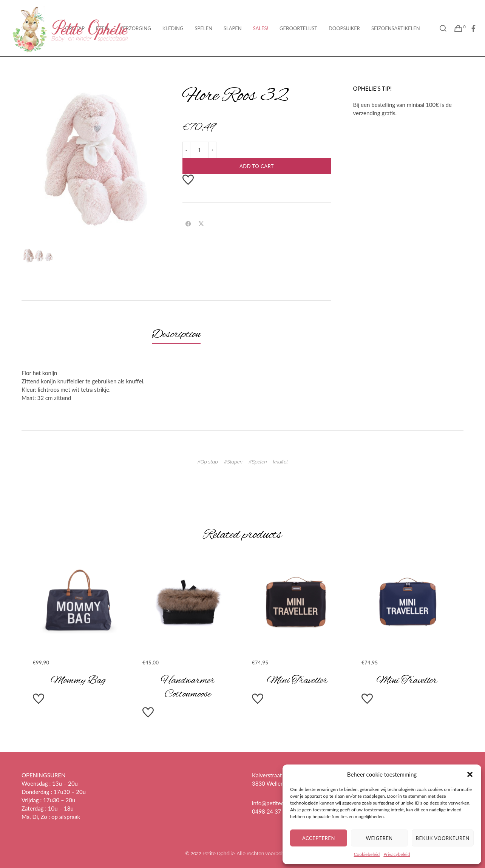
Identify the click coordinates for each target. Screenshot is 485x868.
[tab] (176, 335)
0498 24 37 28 (271, 811)
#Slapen (233, 462)
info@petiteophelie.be (279, 803)
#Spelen (258, 462)
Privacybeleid (397, 854)
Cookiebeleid (367, 854)
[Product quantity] (199, 150)
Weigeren (379, 838)
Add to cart (257, 166)
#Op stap (207, 462)
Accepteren (319, 838)
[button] (470, 774)
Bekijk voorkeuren (443, 838)
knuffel (280, 462)
